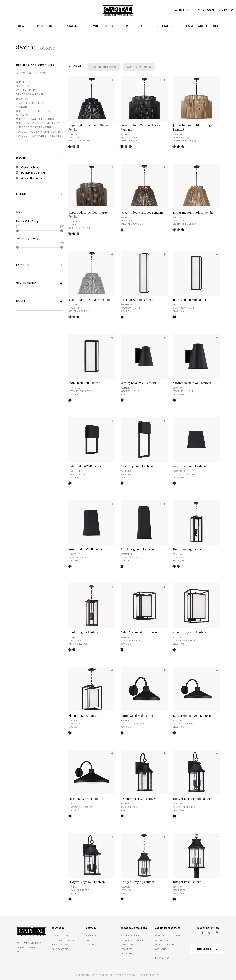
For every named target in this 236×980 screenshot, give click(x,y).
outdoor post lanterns (35, 128)
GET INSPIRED (162, 949)
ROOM (40, 301)
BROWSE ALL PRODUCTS (32, 73)
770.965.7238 (66, 945)
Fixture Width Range (28, 222)
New (21, 26)
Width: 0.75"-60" (139, 67)
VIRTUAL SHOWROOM (132, 936)
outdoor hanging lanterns (38, 123)
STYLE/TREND (40, 283)
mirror (22, 107)
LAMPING (40, 265)
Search (226, 10)
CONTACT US (93, 945)
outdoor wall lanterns (35, 119)
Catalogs (72, 26)
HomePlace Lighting (202, 26)
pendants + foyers (31, 95)
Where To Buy (103, 26)
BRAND (40, 158)
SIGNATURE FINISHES (166, 945)
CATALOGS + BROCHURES (168, 936)
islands (22, 99)
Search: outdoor (104, 67)
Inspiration (165, 26)
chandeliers (26, 82)
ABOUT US (91, 936)
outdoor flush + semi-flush (38, 132)
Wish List (182, 10)
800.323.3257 (70, 940)
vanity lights (27, 91)
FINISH (40, 194)
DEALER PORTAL (129, 954)
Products (45, 26)
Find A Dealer (206, 949)
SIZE (40, 212)
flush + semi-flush (31, 103)
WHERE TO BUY (163, 940)
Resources (135, 26)
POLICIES (90, 940)
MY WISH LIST (162, 958)
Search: (25, 47)
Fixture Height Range (28, 238)
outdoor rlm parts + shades (39, 136)
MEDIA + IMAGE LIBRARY (133, 940)
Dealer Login (204, 10)
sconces (23, 86)
